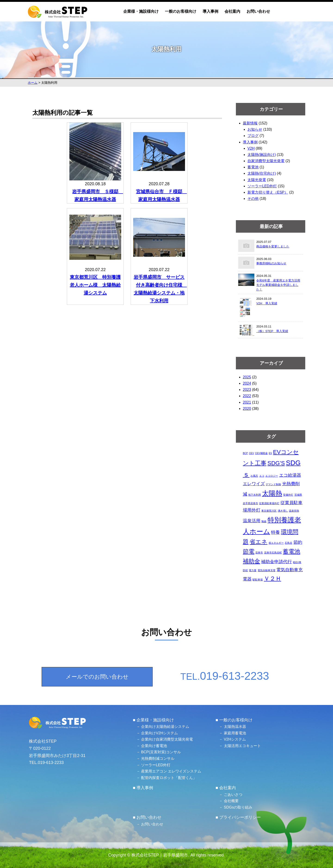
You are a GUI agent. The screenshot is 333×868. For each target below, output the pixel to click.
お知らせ (255, 129)
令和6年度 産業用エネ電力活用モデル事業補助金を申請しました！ (278, 285)
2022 (247, 396)
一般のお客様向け (181, 11)
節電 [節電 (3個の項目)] (249, 551)
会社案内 (232, 11)
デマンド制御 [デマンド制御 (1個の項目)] (273, 484)
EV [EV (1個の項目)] (270, 453)
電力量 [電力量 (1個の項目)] (253, 570)
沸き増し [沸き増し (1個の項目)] (283, 511)
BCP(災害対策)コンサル (161, 752)
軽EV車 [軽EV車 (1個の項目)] (297, 562)
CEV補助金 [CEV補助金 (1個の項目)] (261, 453)
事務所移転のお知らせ (271, 263)
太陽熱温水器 (235, 726)
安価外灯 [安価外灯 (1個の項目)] (288, 495)
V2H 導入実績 (267, 303)
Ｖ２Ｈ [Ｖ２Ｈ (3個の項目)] (273, 579)
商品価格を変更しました (273, 246)
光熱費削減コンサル (158, 758)
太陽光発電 (257, 180)
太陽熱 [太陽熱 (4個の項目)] (272, 493)
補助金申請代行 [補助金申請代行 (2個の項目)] (276, 562)
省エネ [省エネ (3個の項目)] (258, 542)
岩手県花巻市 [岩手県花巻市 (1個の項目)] (250, 503)
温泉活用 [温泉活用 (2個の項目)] (252, 521)
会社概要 (231, 801)
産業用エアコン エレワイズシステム (171, 771)
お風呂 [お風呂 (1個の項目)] (254, 476)
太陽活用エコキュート (242, 746)
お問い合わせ (258, 11)
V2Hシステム (235, 739)
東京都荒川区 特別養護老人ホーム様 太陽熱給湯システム (95, 285)
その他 (253, 199)
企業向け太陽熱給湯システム (165, 726)
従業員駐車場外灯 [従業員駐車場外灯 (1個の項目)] (269, 503)
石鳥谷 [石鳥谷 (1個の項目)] (288, 543)
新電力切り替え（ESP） (268, 192)
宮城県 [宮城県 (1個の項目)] (298, 495)
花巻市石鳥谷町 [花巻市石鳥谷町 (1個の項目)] (273, 553)
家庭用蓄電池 (235, 733)
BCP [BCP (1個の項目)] (245, 453)
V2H (251, 148)
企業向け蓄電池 (154, 746)
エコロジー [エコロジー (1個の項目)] (272, 476)
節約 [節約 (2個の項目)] (298, 542)
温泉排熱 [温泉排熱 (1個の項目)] (294, 511)
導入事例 (210, 11)
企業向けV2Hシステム (160, 733)
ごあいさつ (233, 794)
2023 (247, 390)
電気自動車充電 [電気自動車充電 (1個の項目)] (267, 570)
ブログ (253, 136)
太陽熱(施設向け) (262, 155)
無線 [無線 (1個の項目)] (264, 521)
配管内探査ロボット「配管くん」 (169, 778)
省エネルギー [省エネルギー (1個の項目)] (276, 543)
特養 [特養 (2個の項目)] (275, 532)
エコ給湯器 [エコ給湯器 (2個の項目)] (290, 475)
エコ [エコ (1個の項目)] (262, 476)
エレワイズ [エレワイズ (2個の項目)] (254, 484)
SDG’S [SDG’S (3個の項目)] (276, 463)
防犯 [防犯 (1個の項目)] (245, 570)
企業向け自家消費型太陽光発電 (167, 739)
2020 (247, 409)
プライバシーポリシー (240, 817)
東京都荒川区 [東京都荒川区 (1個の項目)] (269, 511)
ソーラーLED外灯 (262, 186)
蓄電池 (253, 167)
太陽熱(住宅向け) (262, 173)
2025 (247, 377)
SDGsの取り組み (238, 807)
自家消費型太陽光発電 (266, 161)
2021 (247, 402)
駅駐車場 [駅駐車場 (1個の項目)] (258, 580)
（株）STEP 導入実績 (272, 331)
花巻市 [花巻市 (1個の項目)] (259, 553)
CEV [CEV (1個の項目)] (251, 453)
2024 (247, 383)
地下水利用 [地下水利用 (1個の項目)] (254, 495)
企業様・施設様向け (141, 11)
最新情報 (250, 123)
